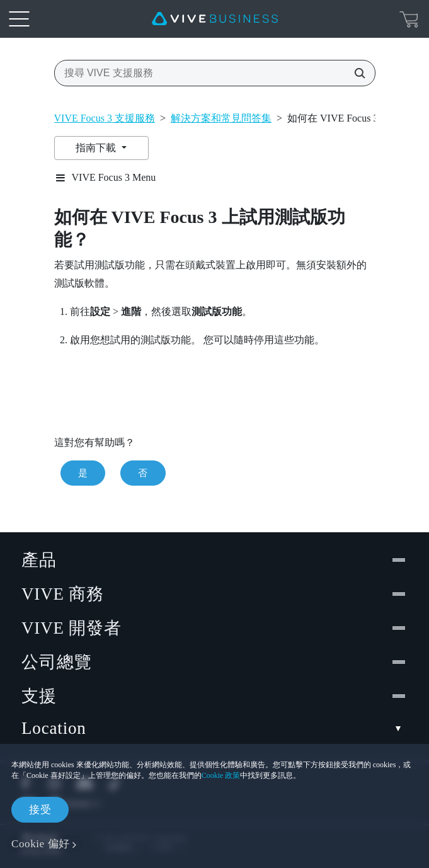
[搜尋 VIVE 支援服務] (356, 73)
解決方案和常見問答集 (221, 118)
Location (214, 728)
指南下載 (97, 148)
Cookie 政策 (221, 775)
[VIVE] (215, 19)
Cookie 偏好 (41, 844)
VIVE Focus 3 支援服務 (105, 118)
